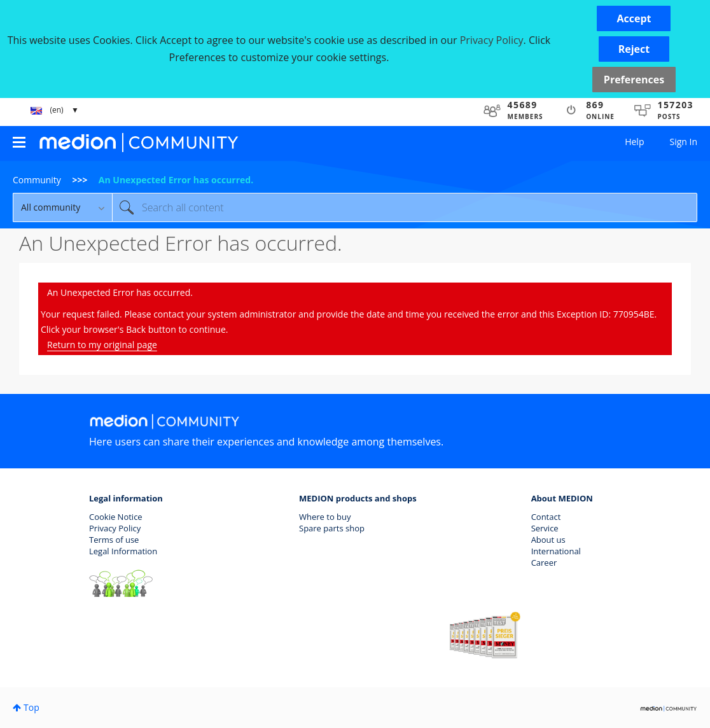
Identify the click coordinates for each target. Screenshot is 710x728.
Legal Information (123, 551)
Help (634, 142)
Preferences (634, 80)
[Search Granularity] (62, 207)
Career (544, 563)
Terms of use (114, 540)
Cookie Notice (116, 517)
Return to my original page (102, 345)
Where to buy (325, 517)
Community (37, 180)
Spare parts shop (332, 528)
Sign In (683, 142)
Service (545, 528)
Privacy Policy (115, 528)
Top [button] (31, 707)
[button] (634, 18)
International (556, 551)
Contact (546, 517)
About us (548, 540)
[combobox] (405, 207)
